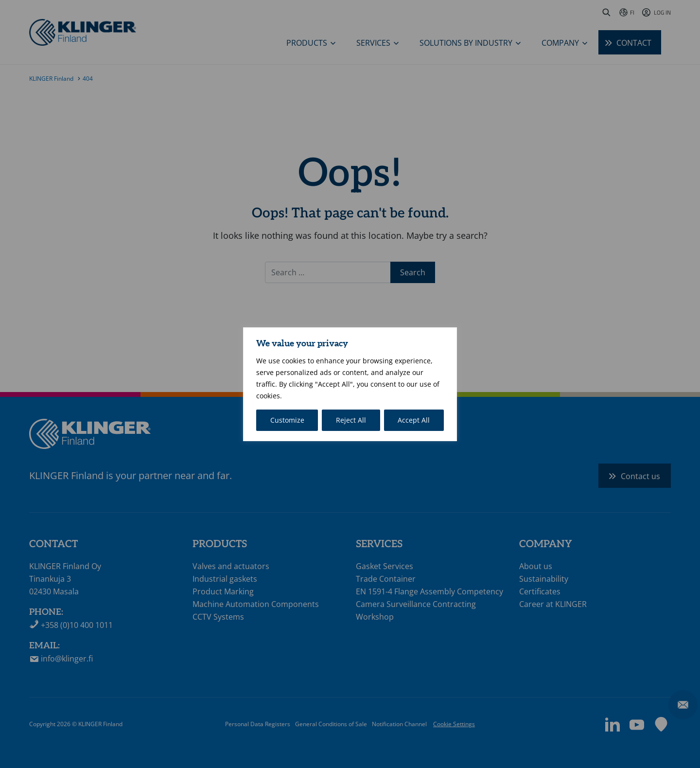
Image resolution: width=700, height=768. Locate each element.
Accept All (414, 420)
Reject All (351, 420)
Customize (287, 420)
